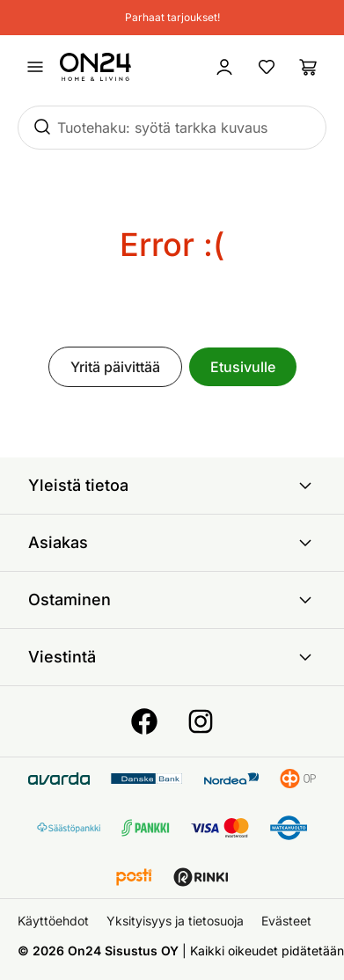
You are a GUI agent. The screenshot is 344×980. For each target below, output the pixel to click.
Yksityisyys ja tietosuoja (175, 921)
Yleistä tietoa (172, 486)
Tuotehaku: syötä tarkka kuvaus (162, 128)
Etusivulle (243, 367)
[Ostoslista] (309, 67)
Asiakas (172, 543)
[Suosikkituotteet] (267, 67)
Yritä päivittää (115, 367)
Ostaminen (172, 600)
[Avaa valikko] (35, 67)
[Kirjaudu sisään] (224, 67)
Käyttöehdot (53, 921)
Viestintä (172, 657)
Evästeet (286, 921)
